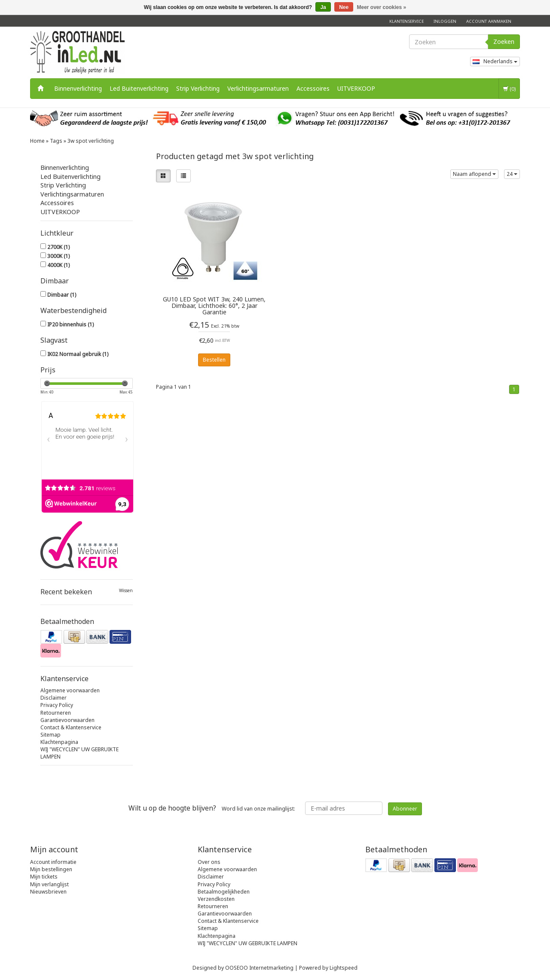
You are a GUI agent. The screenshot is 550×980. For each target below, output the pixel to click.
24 (512, 174)
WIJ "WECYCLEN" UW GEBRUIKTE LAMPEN (247, 943)
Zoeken (504, 41)
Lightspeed (344, 968)
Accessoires (313, 88)
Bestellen (214, 360)
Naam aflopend (474, 174)
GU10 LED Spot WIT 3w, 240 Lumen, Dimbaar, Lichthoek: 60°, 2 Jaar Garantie (214, 306)
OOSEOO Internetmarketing (259, 968)
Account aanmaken (489, 21)
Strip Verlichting (198, 88)
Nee (344, 7)
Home (37, 141)
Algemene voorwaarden (70, 690)
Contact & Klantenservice (71, 727)
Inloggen (445, 21)
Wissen (126, 591)
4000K (58, 265)
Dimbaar (62, 295)
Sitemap (50, 735)
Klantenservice (406, 21)
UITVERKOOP (356, 88)
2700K (58, 247)
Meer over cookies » (382, 7)
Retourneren (56, 713)
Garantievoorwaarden (67, 720)
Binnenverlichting (78, 88)
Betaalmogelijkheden (224, 892)
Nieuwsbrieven (48, 892)
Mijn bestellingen (51, 869)
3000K (58, 256)
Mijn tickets (44, 877)
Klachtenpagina (59, 742)
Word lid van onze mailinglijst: (212, 808)
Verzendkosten (216, 899)
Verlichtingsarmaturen (258, 88)
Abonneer (405, 809)
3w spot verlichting (91, 141)
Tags (56, 141)
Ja (323, 7)
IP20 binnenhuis (70, 324)
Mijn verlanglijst (49, 884)
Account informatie (53, 862)
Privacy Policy (57, 705)
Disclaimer (53, 698)
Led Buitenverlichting (139, 88)
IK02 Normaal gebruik (78, 354)
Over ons (209, 862)
